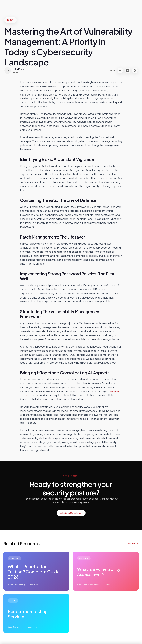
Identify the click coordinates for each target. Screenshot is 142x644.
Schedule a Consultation (71, 513)
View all (132, 543)
